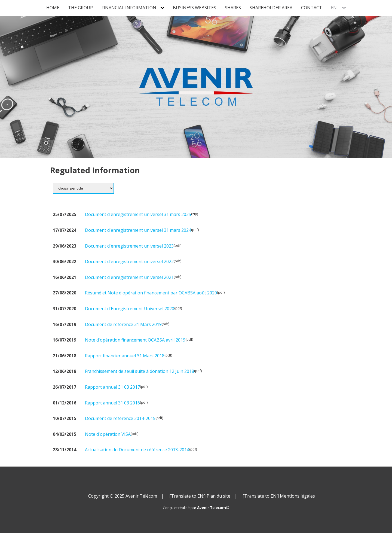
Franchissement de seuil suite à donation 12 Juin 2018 (140, 371)
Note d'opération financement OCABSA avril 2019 (135, 340)
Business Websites (195, 8)
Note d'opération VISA (108, 434)
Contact (312, 8)
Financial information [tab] (129, 8)
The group (80, 8)
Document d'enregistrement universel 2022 (129, 261)
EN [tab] (334, 8)
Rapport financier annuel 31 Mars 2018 (125, 356)
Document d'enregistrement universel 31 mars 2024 (138, 230)
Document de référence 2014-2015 (120, 418)
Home (53, 8)
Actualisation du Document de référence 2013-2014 (137, 450)
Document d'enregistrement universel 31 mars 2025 (138, 214)
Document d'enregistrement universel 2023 (129, 246)
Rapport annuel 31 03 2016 (112, 403)
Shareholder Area (271, 8)
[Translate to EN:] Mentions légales (279, 496)
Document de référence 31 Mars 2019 (123, 324)
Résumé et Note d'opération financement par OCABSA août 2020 (151, 293)
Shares (233, 8)
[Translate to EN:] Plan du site (200, 496)
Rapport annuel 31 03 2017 (112, 387)
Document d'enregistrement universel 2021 (129, 277)
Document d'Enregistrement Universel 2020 (130, 309)
